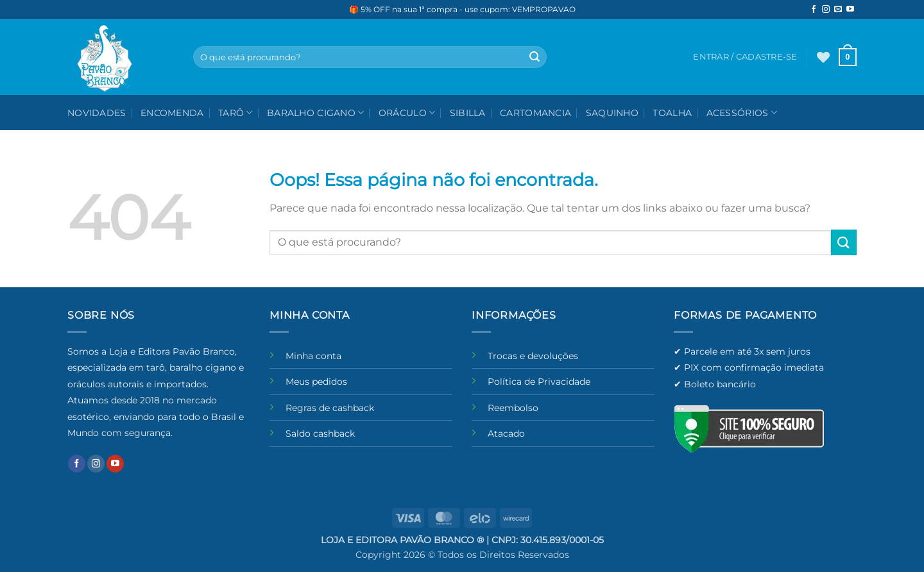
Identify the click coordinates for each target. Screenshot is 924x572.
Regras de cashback (330, 408)
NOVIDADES (97, 113)
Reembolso (513, 408)
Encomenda (172, 113)
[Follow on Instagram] (826, 10)
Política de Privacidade (539, 382)
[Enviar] (535, 57)
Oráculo (407, 113)
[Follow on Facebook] (814, 10)
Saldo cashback (320, 433)
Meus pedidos (316, 382)
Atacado (506, 433)
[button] (848, 57)
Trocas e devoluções (533, 356)
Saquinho (612, 113)
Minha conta (313, 356)
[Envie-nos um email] (838, 10)
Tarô (235, 113)
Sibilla (468, 113)
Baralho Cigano (316, 113)
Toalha (672, 113)
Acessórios (742, 113)
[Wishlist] (823, 57)
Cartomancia (535, 113)
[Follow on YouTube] (850, 10)
